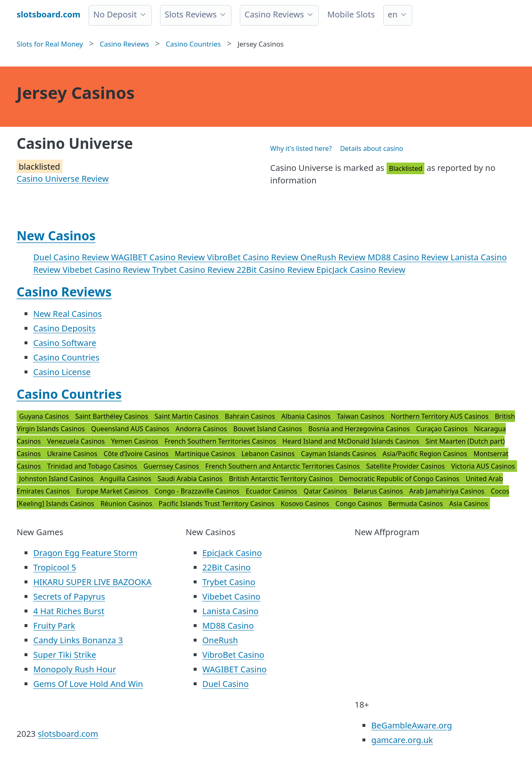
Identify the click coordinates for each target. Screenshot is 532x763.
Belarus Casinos (379, 491)
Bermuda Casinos (416, 504)
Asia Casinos (469, 504)
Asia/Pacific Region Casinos (426, 454)
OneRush (220, 640)
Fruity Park (54, 626)
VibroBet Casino (233, 655)
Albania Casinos (307, 416)
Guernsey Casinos (172, 466)
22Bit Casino (227, 567)
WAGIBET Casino (235, 669)
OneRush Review (334, 257)
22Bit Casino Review (276, 270)
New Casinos (56, 236)
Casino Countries (66, 357)
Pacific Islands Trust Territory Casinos (218, 504)
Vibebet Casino (232, 596)
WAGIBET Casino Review (159, 257)
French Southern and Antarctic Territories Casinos (283, 466)
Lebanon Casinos (269, 454)
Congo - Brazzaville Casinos (198, 491)
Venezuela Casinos (77, 441)
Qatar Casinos (326, 491)
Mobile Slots (351, 14)
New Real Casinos (68, 314)
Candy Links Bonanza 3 (78, 640)
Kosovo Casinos (306, 504)
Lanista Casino (231, 611)
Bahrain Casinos (251, 416)
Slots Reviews (191, 14)
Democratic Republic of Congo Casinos (400, 479)
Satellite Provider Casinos (406, 466)
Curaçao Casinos (443, 429)
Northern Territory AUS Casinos (440, 416)
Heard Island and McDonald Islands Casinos (352, 441)
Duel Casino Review (72, 257)
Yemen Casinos (135, 441)
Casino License (62, 372)
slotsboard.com (68, 734)
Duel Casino (226, 684)
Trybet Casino (229, 582)
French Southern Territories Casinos (221, 441)
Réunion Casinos (127, 504)
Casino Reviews (274, 14)
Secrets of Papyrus (69, 596)
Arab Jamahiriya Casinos (448, 491)
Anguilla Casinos (126, 479)
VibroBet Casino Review (254, 257)
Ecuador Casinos (272, 491)
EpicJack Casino (232, 553)
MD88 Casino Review (409, 257)
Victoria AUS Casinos (483, 466)
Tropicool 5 (55, 567)
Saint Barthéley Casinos (113, 416)
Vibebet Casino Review (107, 270)
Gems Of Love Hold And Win (88, 684)
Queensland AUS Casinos (131, 429)
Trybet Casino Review (194, 270)
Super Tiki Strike (65, 655)
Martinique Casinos (206, 454)
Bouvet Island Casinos (268, 429)
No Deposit (115, 14)
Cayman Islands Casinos (339, 454)
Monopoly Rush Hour (75, 669)
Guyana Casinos (45, 416)
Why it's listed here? (301, 148)
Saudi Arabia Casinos (191, 479)
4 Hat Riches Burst (69, 611)
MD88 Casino (228, 626)
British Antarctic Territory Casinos (282, 479)
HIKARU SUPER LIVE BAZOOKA (92, 582)
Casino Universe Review (63, 179)
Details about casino (372, 148)
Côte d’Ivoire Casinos (137, 454)
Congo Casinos (360, 504)
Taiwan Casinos (361, 416)
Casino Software (65, 343)
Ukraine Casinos (73, 454)
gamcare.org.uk (402, 740)
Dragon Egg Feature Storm (85, 553)
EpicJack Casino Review (361, 270)
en (393, 14)
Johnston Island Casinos (57, 479)
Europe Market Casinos (113, 491)
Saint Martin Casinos (187, 416)
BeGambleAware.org (411, 725)
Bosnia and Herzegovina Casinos (360, 429)
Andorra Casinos (202, 429)
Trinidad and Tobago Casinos (93, 466)
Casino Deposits (64, 328)
